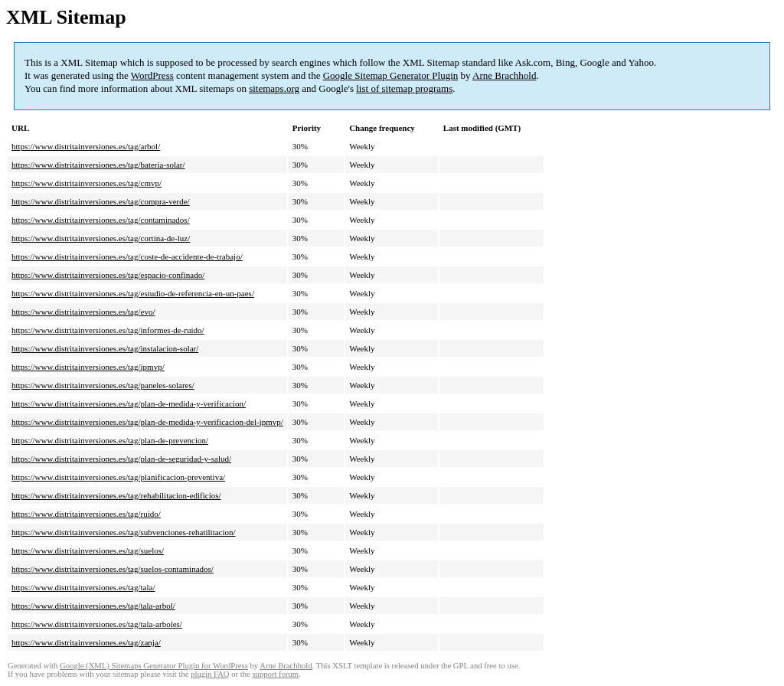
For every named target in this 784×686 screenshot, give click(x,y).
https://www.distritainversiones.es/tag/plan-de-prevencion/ (110, 440)
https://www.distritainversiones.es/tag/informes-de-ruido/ (108, 330)
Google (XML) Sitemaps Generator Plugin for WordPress (154, 666)
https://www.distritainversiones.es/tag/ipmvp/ (88, 367)
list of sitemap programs (404, 88)
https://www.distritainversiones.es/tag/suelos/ (88, 550)
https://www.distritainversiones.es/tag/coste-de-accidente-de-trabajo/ (127, 256)
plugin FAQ (210, 674)
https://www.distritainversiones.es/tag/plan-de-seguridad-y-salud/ (121, 459)
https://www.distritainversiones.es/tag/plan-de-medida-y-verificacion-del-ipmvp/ (147, 422)
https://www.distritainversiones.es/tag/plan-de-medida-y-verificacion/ (129, 403)
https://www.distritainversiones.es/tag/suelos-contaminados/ (113, 569)
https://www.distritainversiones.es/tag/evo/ (83, 312)
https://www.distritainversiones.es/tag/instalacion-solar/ (105, 348)
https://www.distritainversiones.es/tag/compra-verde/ (101, 201)
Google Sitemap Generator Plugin (391, 75)
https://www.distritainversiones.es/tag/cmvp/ (87, 183)
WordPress (152, 75)
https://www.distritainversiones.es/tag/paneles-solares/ (103, 385)
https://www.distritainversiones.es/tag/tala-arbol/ (93, 606)
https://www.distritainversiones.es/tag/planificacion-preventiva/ (118, 477)
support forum (275, 674)
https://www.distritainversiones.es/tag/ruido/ (86, 514)
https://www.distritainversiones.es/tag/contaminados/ (101, 220)
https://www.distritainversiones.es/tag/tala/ (83, 587)
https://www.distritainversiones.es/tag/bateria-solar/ (98, 165)
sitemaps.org (274, 88)
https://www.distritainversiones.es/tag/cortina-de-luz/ (101, 238)
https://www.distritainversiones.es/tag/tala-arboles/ (97, 624)
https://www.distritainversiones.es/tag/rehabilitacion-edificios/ (116, 495)
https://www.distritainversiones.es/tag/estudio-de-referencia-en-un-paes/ (133, 293)
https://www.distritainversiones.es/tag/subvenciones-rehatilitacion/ (124, 532)
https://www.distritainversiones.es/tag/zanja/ (86, 642)
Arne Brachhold (504, 75)
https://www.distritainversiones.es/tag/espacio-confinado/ (108, 275)
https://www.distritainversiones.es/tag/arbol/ (86, 146)
